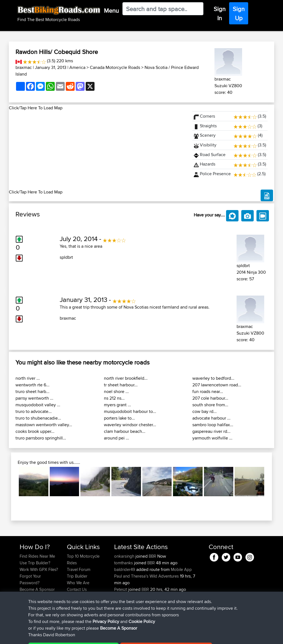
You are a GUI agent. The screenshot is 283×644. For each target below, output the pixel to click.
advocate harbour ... (211, 418)
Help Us (74, 596)
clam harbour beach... (125, 431)
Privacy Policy (94, 636)
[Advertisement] (97, 150)
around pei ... (116, 438)
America (77, 67)
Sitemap (71, 636)
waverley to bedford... (213, 378)
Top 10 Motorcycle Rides (83, 559)
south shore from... (210, 405)
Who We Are (78, 583)
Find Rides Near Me (37, 556)
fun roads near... (208, 391)
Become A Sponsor (37, 589)
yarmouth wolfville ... (212, 438)
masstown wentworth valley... (44, 425)
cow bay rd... (205, 411)
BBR (152, 556)
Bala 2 (158, 596)
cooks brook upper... (35, 431)
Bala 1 (158, 609)
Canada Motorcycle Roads (115, 67)
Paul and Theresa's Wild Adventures (146, 576)
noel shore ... (116, 391)
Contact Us (77, 589)
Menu (111, 11)
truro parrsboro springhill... (41, 438)
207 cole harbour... (210, 398)
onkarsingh (125, 556)
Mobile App (181, 569)
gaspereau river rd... (211, 431)
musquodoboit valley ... (38, 405)
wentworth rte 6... (32, 385)
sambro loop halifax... (213, 425)
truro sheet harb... (32, 391)
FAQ (23, 596)
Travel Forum (79, 569)
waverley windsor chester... (130, 425)
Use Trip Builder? (35, 563)
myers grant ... (117, 405)
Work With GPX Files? (39, 569)
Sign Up (239, 13)
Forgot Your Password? (30, 579)
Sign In (220, 13)
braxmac (24, 67)
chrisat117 (123, 596)
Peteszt (121, 589)
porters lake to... (119, 418)
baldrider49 (125, 569)
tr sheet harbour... (121, 385)
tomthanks (124, 563)
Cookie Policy (121, 636)
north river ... (28, 378)
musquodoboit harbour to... (130, 411)
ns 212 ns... (114, 398)
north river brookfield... (126, 378)
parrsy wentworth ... (34, 398)
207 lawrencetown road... (217, 385)
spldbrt (66, 257)
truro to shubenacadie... (38, 418)
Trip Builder (77, 576)
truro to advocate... (34, 411)
